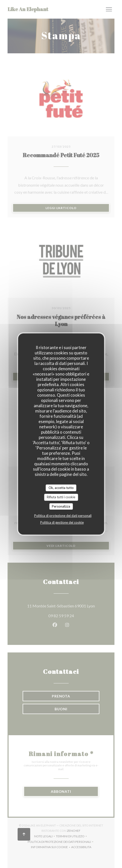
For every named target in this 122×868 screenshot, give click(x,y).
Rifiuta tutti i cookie (61, 497)
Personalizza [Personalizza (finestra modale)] (61, 506)
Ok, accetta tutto (61, 488)
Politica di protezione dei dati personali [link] (63, 516)
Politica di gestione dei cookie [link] (62, 522)
